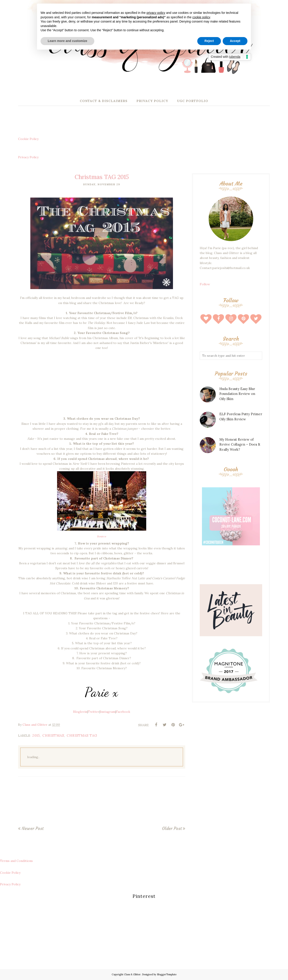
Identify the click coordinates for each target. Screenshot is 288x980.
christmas (53, 735)
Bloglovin (80, 712)
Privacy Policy (28, 157)
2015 (36, 735)
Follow (205, 284)
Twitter (94, 712)
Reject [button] (209, 41)
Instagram (108, 712)
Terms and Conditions (16, 861)
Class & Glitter (132, 974)
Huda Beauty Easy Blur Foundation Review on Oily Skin (237, 394)
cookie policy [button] (201, 17)
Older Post (172, 828)
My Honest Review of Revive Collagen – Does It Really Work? (240, 444)
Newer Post (33, 828)
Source (102, 536)
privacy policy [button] (156, 13)
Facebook (123, 712)
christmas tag (82, 735)
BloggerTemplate (167, 974)
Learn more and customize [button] (67, 41)
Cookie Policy (28, 139)
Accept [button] (235, 41)
